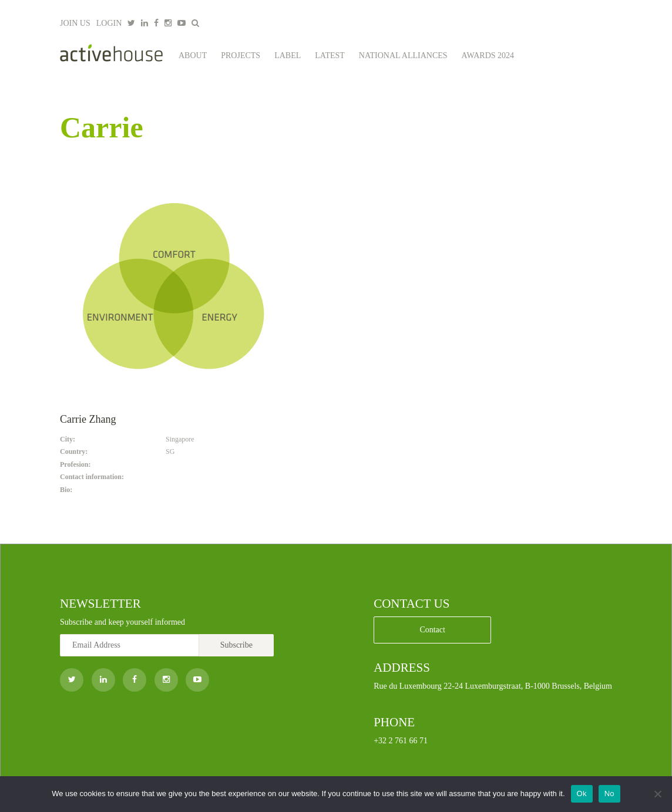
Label (288, 55)
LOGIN (109, 23)
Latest (330, 55)
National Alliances (403, 55)
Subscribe (236, 645)
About (193, 55)
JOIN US (75, 23)
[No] (657, 794)
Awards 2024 (488, 55)
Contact (432, 630)
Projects (241, 55)
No (609, 794)
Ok (582, 794)
